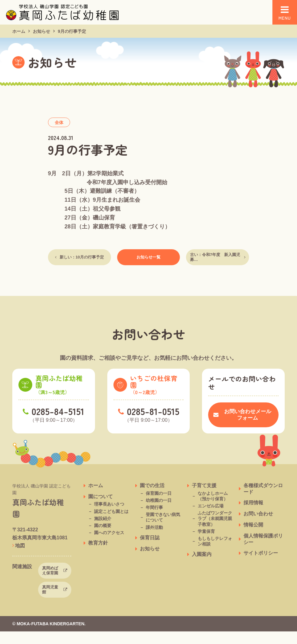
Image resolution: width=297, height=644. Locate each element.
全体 (59, 122)
